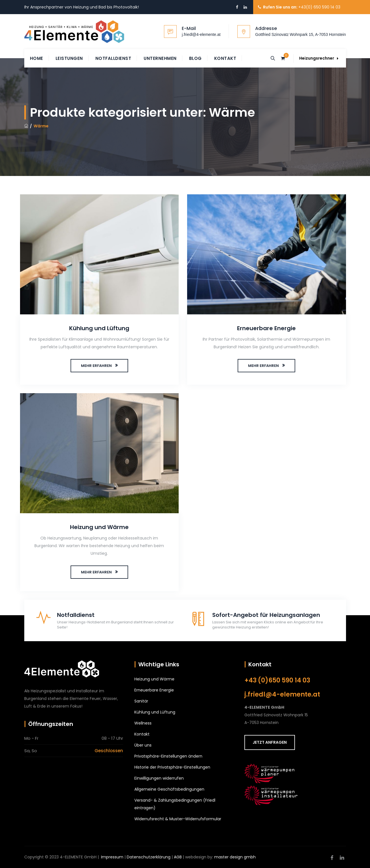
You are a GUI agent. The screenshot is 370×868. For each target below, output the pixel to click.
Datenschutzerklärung (149, 857)
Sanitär (141, 701)
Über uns (143, 745)
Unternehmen (160, 58)
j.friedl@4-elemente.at (201, 34)
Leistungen (69, 58)
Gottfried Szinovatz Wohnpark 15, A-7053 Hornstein (300, 34)
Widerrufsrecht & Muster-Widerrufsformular (178, 819)
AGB (178, 857)
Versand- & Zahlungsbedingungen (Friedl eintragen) (175, 804)
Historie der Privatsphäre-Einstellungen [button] (172, 767)
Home (37, 58)
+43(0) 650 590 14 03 (319, 7)
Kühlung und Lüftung (99, 328)
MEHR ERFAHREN (96, 366)
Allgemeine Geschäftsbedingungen (169, 789)
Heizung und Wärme (99, 527)
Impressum (112, 857)
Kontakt (225, 58)
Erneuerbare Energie (266, 328)
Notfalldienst (113, 58)
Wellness (143, 723)
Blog (195, 58)
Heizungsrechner (319, 58)
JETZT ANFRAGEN (270, 742)
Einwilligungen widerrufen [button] (159, 778)
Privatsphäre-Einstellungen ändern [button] (168, 756)
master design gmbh (235, 857)
